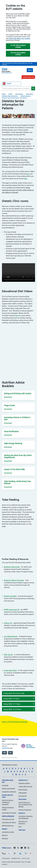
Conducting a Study (8, 832)
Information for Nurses (9, 822)
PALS (20, 827)
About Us (5, 835)
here (27, 174)
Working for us (23, 780)
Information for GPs (8, 819)
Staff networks (23, 790)
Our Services (19, 94)
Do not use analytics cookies (18, 54)
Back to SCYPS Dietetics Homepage (15, 722)
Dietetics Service (26, 96)
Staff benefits (23, 793)
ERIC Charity (8, 655)
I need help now (28, 77)
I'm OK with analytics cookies (18, 46)
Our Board (5, 785)
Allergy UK (8, 623)
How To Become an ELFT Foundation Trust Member (25, 804)
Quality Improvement (8, 788)
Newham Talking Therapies (14, 580)
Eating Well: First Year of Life (14, 693)
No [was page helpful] (10, 753)
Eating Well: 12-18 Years (12, 709)
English (7, 84)
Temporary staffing (24, 783)
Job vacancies (23, 796)
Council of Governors (25, 810)
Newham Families (10, 596)
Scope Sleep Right (10, 670)
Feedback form (16, 858)
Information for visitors (9, 813)
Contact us (22, 813)
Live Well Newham (11, 636)
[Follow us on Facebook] (15, 848)
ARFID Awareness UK (12, 610)
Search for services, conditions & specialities (8, 802)
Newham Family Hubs (12, 567)
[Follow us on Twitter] (18, 848)
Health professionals (8, 816)
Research (5, 829)
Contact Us (5, 748)
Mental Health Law (8, 826)
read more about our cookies (19, 38)
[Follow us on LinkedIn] (25, 848)
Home (4, 94)
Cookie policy (6, 858)
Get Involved (22, 799)
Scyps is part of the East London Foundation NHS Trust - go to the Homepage (17, 64)
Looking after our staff (25, 786)
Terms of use (26, 858)
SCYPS (10, 94)
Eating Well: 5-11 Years (12, 704)
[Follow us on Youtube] (22, 848)
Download (8, 397)
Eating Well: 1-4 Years (11, 699)
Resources (5, 838)
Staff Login (22, 830)
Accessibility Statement (9, 792)
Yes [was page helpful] (4, 753)
